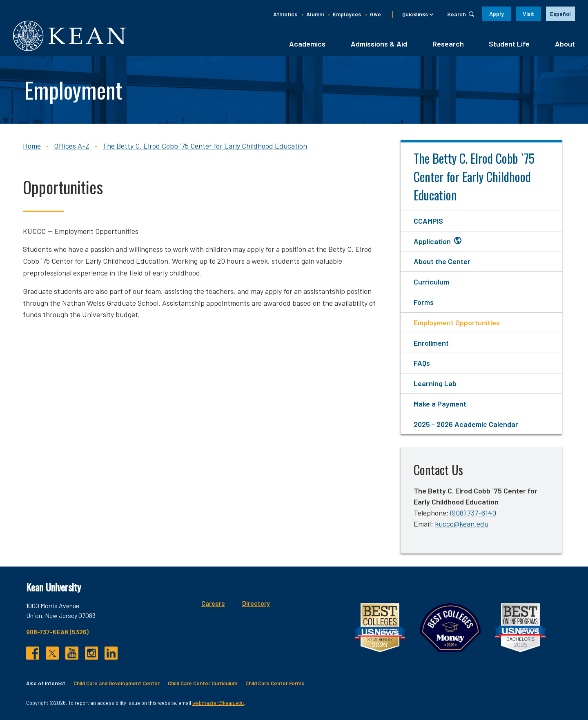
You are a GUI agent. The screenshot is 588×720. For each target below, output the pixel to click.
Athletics (285, 14)
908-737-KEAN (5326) (57, 632)
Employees (347, 14)
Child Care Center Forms (275, 683)
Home (32, 146)
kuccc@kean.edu (462, 524)
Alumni (315, 14)
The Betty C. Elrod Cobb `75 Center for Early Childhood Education (205, 146)
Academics (307, 44)
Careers (213, 603)
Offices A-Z (72, 146)
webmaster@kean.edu (218, 703)
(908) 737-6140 (473, 513)
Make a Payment (440, 404)
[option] (560, 14)
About (565, 44)
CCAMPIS (428, 221)
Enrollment (431, 343)
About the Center (442, 261)
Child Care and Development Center (117, 683)
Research (448, 44)
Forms (424, 302)
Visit (528, 14)
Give (375, 14)
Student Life (509, 44)
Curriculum (431, 282)
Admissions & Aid (379, 44)
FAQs (422, 363)
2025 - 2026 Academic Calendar (466, 424)
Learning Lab (435, 383)
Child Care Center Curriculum (203, 683)
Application (432, 241)
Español (560, 14)
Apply (497, 14)
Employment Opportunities (457, 322)
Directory (256, 603)
